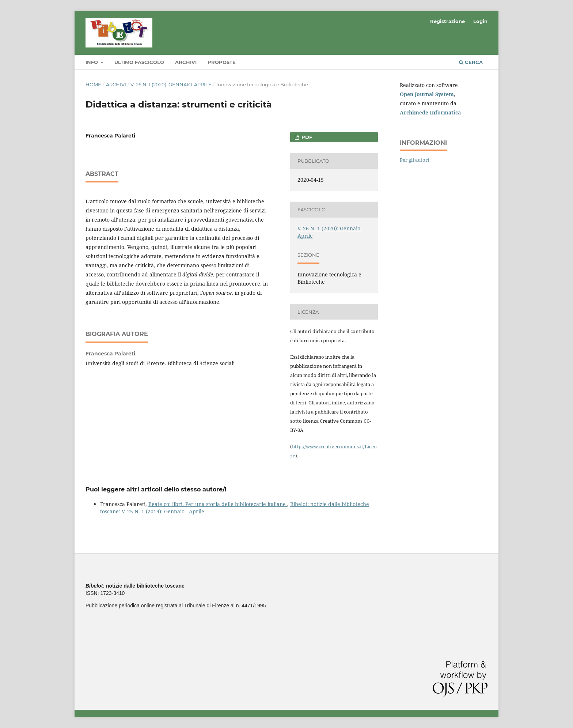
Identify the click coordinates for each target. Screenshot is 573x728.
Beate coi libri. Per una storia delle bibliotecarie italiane (218, 504)
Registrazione (447, 21)
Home (93, 84)
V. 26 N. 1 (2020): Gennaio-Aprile (171, 84)
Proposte (222, 62)
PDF (306, 137)
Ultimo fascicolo (139, 62)
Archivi (186, 62)
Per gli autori (414, 160)
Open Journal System (427, 94)
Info (92, 62)
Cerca (471, 62)
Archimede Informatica (430, 112)
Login (480, 21)
